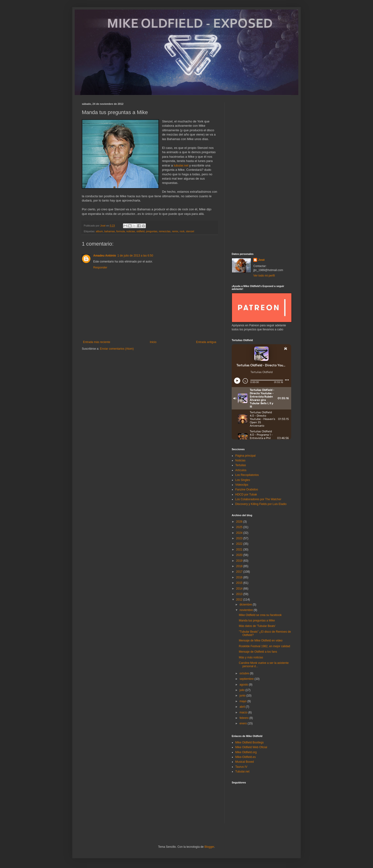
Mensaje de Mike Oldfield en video (261, 641)
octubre (245, 673)
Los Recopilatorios (247, 475)
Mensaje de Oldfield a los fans (258, 652)
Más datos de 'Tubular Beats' (257, 626)
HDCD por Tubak (246, 495)
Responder (100, 267)
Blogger (209, 847)
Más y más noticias (251, 657)
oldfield (141, 231)
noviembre (247, 610)
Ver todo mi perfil (264, 276)
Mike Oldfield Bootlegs (249, 742)
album (99, 231)
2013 (240, 594)
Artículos (241, 470)
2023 (240, 538)
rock (182, 231)
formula (121, 231)
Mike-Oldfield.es (245, 757)
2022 (240, 544)
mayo (243, 701)
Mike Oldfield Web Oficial (251, 747)
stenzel (190, 231)
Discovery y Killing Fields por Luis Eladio (261, 504)
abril (243, 707)
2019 (240, 561)
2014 (240, 589)
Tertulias (241, 465)
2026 (240, 522)
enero (244, 723)
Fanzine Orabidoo (247, 490)
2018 (240, 566)
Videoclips (242, 485)
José (261, 260)
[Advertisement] (261, 174)
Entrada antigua (206, 342)
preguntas (152, 231)
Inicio (153, 342)
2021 (240, 550)
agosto (244, 685)
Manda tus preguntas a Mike (257, 621)
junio (243, 696)
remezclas (165, 231)
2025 (240, 527)
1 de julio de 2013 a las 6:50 (135, 256)
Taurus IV (241, 767)
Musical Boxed (245, 762)
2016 (240, 577)
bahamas (109, 231)
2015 (240, 583)
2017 (240, 572)
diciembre (246, 605)
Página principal (245, 456)
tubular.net (181, 165)
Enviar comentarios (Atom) (117, 349)
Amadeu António (105, 256)
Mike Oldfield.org (246, 752)
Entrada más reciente (97, 342)
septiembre (247, 679)
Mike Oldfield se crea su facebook (260, 615)
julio (243, 690)
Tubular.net (242, 772)
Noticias (240, 460)
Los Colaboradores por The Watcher (258, 499)
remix (175, 231)
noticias (131, 231)
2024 (240, 533)
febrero (244, 718)
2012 (240, 600)
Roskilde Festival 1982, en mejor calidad (264, 646)
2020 (240, 555)
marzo (244, 712)
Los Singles (243, 480)
